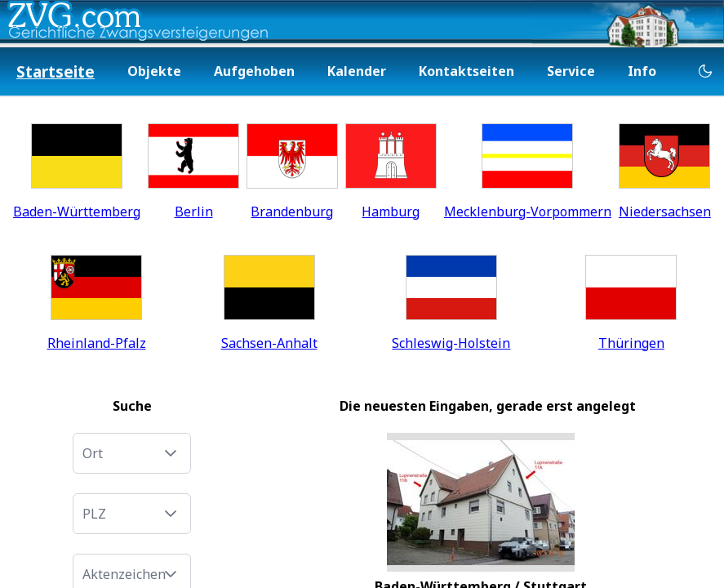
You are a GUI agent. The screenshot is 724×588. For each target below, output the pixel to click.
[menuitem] (56, 72)
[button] (171, 453)
